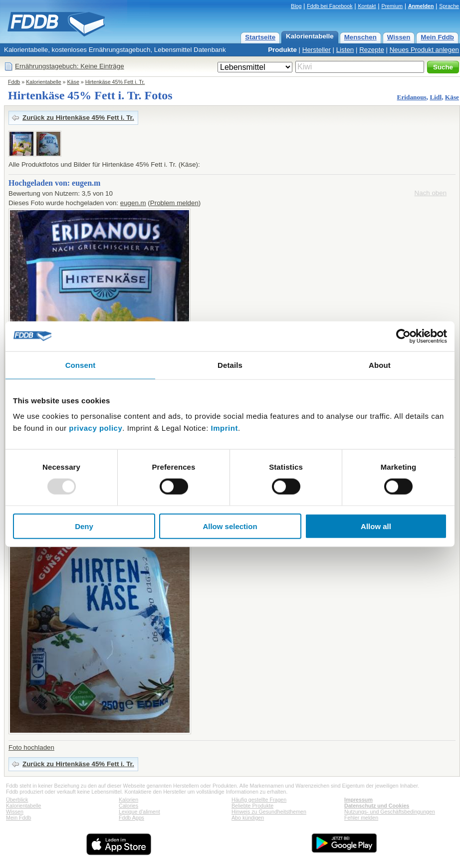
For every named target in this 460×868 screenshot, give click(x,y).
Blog (296, 6)
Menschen (360, 37)
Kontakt (367, 6)
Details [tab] (230, 365)
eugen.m (133, 203)
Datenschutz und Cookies (377, 806)
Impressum (358, 800)
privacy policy (96, 428)
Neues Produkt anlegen (424, 50)
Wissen (399, 37)
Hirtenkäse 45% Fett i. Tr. (115, 82)
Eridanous (412, 97)
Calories (128, 806)
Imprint (225, 428)
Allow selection (230, 526)
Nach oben (431, 193)
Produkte (282, 50)
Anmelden (421, 6)
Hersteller (317, 50)
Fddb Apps (131, 818)
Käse (73, 82)
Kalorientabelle (310, 36)
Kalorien (128, 800)
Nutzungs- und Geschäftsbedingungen (390, 812)
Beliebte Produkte (252, 806)
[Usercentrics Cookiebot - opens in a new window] (403, 336)
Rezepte (372, 50)
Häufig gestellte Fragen (259, 800)
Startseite (260, 37)
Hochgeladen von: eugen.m (54, 183)
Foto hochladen (31, 747)
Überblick (17, 800)
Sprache (449, 6)
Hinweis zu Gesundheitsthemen (269, 812)
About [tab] (380, 365)
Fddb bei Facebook (330, 6)
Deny (84, 526)
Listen (345, 50)
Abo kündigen (248, 818)
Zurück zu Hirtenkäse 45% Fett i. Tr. (78, 118)
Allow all (376, 526)
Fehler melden (361, 818)
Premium (392, 6)
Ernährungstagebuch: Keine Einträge (70, 66)
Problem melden (174, 203)
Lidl (436, 97)
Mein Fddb (437, 37)
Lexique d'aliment (139, 812)
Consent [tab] (81, 365)
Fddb (14, 82)
